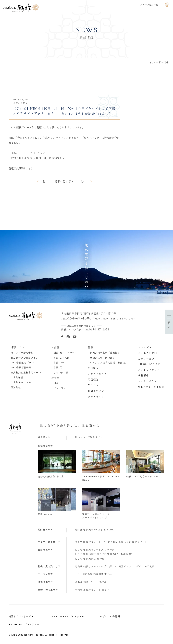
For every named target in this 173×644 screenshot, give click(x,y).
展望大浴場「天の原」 (103, 358)
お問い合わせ (146, 359)
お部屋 (55, 347)
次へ (83, 181)
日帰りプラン (96, 391)
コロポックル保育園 (109, 616)
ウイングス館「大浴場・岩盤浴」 (109, 363)
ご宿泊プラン (17, 347)
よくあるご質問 (147, 353)
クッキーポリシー (149, 381)
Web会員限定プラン (22, 363)
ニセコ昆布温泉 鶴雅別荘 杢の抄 (94, 574)
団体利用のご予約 (150, 364)
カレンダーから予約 (22, 353)
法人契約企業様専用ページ (26, 373)
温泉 (91, 347)
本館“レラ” (60, 363)
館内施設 (93, 368)
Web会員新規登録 (21, 367)
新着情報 (143, 375)
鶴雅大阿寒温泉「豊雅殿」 (105, 353)
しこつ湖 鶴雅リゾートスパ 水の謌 (95, 550)
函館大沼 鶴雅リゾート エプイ (92, 590)
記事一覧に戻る (65, 181)
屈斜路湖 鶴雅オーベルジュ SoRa (94, 530)
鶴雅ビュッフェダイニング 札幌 (137, 566)
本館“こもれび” (62, 358)
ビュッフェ (60, 388)
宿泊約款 (16, 387)
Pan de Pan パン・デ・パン (25, 624)
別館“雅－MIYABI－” (66, 353)
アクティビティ (97, 374)
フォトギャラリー (149, 370)
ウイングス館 (61, 373)
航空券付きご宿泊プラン (25, 358)
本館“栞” (58, 367)
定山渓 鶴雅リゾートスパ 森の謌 (94, 566)
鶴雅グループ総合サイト (89, 437)
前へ (45, 181)
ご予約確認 (17, 377)
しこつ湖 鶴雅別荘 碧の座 (90, 559)
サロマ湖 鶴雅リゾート (88, 542)
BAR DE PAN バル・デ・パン (70, 616)
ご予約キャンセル (21, 382)
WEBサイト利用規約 (151, 387)
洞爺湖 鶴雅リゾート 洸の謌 (91, 582)
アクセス (93, 385)
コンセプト (145, 347)
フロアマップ (96, 397)
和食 (56, 383)
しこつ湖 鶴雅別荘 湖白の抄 (104, 554)
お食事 (55, 378)
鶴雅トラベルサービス (21, 616)
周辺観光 (93, 379)
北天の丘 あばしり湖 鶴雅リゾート (128, 542)
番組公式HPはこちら (21, 168)
